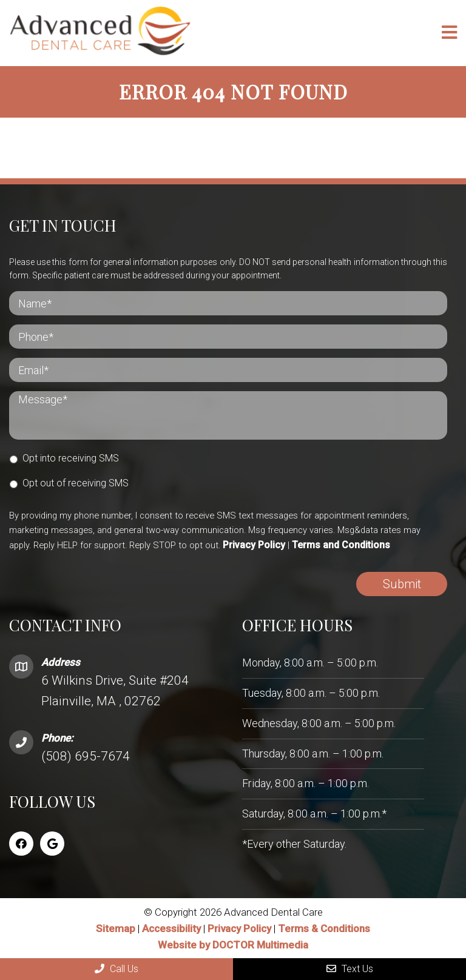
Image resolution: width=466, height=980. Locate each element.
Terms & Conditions (324, 928)
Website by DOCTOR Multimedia (233, 945)
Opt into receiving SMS (71, 458)
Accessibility (171, 928)
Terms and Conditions (341, 545)
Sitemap (116, 928)
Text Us (350, 969)
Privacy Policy (254, 545)
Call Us (116, 969)
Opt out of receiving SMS (76, 482)
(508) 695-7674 (86, 756)
